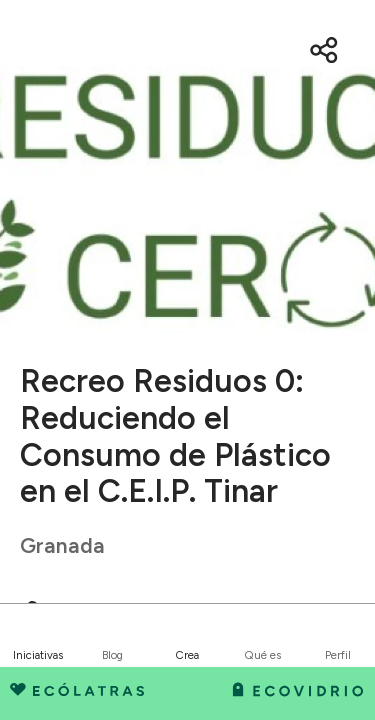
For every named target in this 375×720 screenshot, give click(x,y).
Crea (187, 655)
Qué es (263, 655)
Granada (62, 545)
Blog (112, 655)
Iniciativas (38, 655)
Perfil (338, 655)
